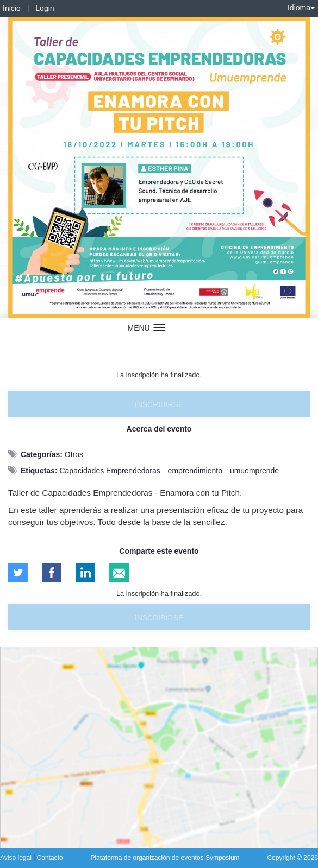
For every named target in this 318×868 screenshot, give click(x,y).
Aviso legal (17, 858)
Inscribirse (159, 404)
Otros (74, 454)
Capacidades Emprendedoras (110, 471)
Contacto (50, 858)
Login (45, 8)
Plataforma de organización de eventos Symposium (165, 858)
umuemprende (254, 471)
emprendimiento (195, 471)
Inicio (12, 8)
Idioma (301, 8)
